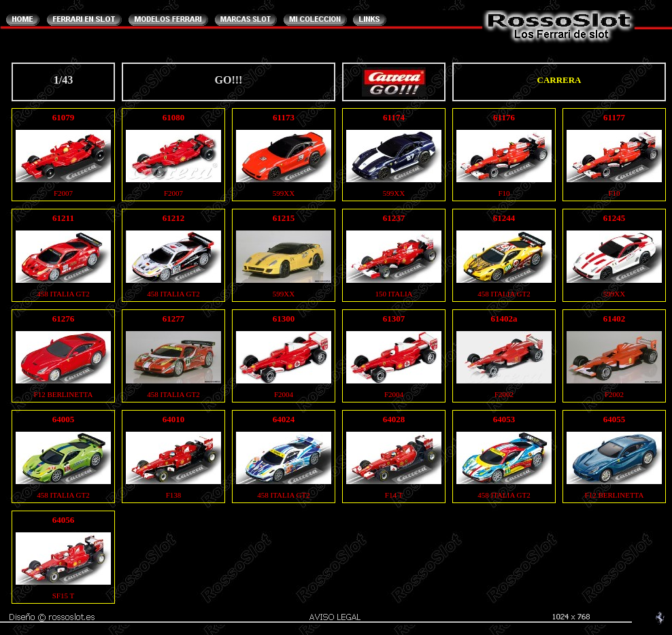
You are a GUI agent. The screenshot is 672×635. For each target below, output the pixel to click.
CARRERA (559, 80)
